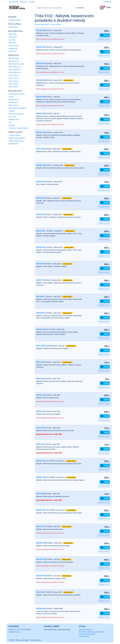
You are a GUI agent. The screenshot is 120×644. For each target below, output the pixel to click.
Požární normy (13, 102)
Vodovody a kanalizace (16, 114)
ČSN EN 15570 (41, 609)
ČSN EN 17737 (41, 64)
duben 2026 (13, 34)
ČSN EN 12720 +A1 (42, 477)
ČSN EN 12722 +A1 (42, 510)
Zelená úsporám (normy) (17, 94)
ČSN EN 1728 (41, 280)
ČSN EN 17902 (41, 165)
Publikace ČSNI (14, 120)
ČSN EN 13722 (41, 395)
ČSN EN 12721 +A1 (42, 461)
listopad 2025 (13, 48)
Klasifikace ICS (14, 144)
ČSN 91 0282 (40, 494)
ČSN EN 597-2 (41, 313)
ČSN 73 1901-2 (14, 78)
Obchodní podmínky (85, 630)
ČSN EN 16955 (41, 114)
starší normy (13, 51)
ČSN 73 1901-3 (14, 81)
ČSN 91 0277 (40, 444)
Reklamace (24, 2)
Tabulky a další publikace (17, 138)
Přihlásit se (108, 2)
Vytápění (12, 111)
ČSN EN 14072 (41, 182)
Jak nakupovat (13, 2)
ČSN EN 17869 (41, 97)
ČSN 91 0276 (40, 428)
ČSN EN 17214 (41, 411)
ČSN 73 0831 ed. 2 (15, 73)
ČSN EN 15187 (41, 576)
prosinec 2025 (13, 46)
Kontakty (32, 2)
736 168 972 (18, 630)
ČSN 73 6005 (13, 87)
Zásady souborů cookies (87, 634)
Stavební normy (14, 100)
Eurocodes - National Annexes (19, 128)
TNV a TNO (12, 117)
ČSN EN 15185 (41, 543)
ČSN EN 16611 (41, 592)
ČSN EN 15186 (41, 559)
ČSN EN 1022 (41, 264)
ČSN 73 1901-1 (14, 75)
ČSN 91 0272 (40, 379)
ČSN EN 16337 (41, 47)
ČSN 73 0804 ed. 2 (15, 70)
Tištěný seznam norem (16, 141)
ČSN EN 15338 (41, 80)
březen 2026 (13, 37)
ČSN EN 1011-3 (14, 61)
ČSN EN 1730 (41, 198)
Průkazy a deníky (14, 135)
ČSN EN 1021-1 (41, 231)
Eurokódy (12, 125)
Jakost (11, 97)
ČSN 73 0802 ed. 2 (15, 67)
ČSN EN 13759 (41, 132)
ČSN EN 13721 (41, 527)
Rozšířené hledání (15, 20)
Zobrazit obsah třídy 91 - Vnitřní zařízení (48, 25)
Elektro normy (13, 105)
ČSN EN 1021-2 (41, 247)
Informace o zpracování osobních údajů (92, 632)
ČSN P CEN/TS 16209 (43, 346)
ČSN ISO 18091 (14, 58)
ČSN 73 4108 (13, 84)
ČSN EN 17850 (41, 31)
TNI (10, 122)
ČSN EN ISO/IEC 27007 (16, 64)
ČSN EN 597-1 (41, 297)
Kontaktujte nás (84, 636)
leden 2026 (12, 43)
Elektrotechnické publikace (17, 108)
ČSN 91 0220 (40, 149)
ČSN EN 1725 (41, 215)
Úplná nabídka (13, 27)
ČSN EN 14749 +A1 (42, 329)
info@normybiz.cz (14, 632)
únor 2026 (12, 40)
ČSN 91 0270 (40, 362)
